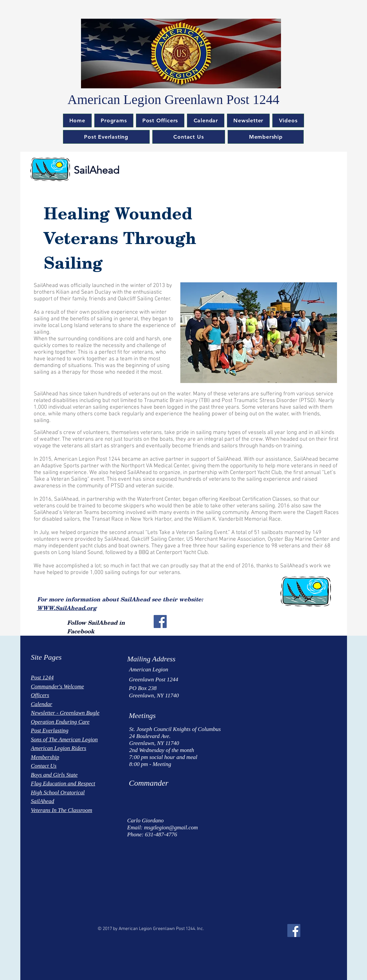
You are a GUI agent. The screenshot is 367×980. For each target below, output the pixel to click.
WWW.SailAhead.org (67, 608)
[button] (114, 120)
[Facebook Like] (50, 926)
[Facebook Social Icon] (160, 621)
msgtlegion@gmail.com (171, 827)
